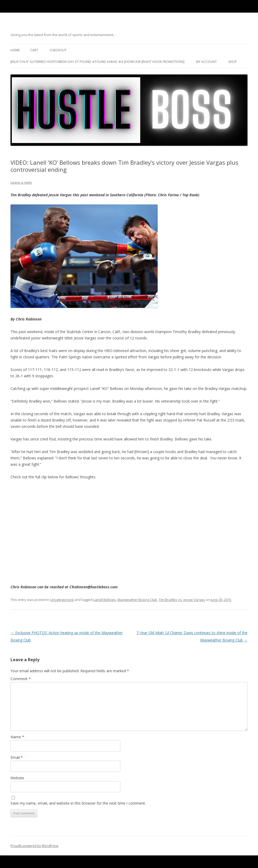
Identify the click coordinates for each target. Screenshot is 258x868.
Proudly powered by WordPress (34, 846)
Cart (34, 50)
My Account (206, 62)
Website (17, 778)
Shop (233, 62)
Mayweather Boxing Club (137, 600)
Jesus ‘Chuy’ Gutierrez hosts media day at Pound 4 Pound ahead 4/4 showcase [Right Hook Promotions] (97, 62)
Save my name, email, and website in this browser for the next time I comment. (78, 803)
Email (17, 757)
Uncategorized (62, 600)
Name (17, 737)
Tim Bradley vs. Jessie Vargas (182, 600)
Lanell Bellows (105, 600)
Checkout (58, 50)
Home (15, 50)
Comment (21, 679)
